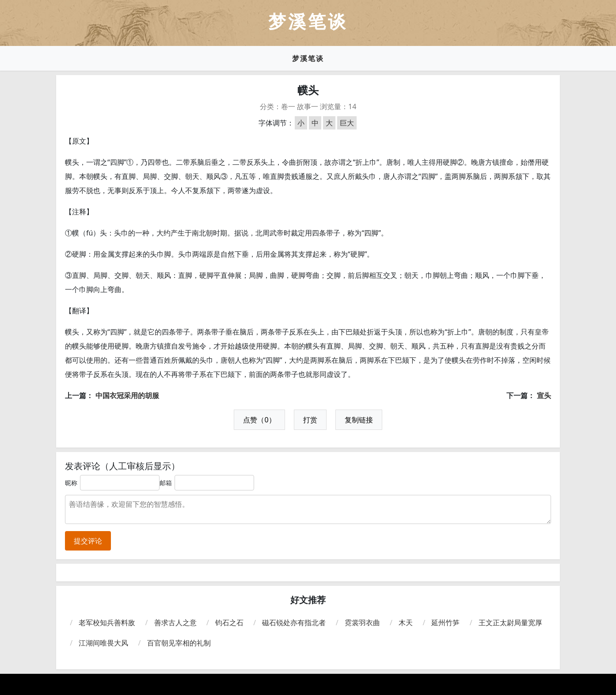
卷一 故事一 (300, 106)
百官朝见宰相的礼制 (179, 643)
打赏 (310, 420)
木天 (406, 623)
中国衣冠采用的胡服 (127, 395)
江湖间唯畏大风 (103, 643)
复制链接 (359, 420)
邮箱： (169, 483)
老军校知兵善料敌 (107, 623)
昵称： (74, 483)
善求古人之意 (175, 623)
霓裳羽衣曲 (362, 623)
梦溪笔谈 (308, 58)
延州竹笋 (445, 623)
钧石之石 (229, 623)
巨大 (347, 123)
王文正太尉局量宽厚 (510, 623)
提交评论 (88, 541)
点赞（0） (259, 420)
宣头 (544, 395)
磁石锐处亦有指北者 (294, 623)
